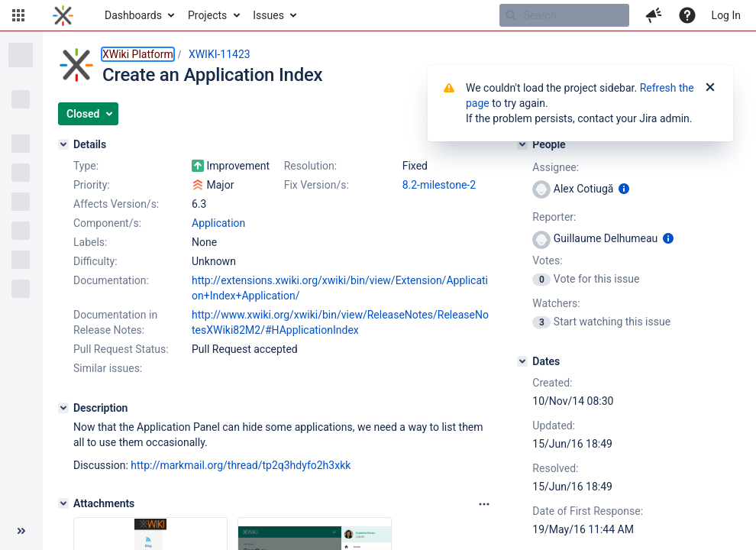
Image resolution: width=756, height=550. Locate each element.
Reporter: (554, 217)
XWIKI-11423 (220, 54)
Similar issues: (108, 368)
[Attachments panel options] (484, 504)
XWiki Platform (138, 54)
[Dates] (522, 361)
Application (218, 223)
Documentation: (111, 280)
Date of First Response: (588, 511)
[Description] (63, 408)
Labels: (90, 242)
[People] (522, 144)
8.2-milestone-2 (439, 185)
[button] (18, 15)
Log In (726, 15)
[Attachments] (63, 503)
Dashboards (133, 15)
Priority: (92, 185)
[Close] (710, 88)
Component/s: (107, 223)
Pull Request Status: (121, 349)
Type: (86, 166)
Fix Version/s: (317, 185)
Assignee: (556, 167)
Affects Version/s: (116, 204)
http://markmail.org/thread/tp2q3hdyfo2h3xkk (241, 465)
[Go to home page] (63, 15)
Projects (207, 15)
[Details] (63, 144)
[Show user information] (624, 189)
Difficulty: (95, 261)
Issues (268, 15)
